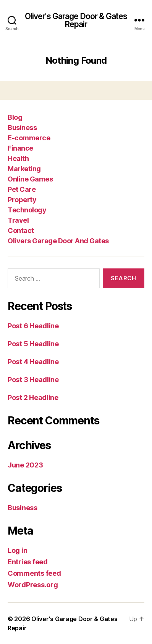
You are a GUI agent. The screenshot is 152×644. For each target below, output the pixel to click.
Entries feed (28, 562)
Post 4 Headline (33, 362)
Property (22, 200)
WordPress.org (33, 585)
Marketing (24, 169)
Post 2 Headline (33, 397)
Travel (18, 220)
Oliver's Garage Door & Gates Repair (76, 20)
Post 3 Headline (33, 380)
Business (22, 128)
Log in (17, 550)
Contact (21, 230)
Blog (15, 117)
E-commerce (29, 138)
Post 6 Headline (33, 326)
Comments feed (34, 573)
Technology (27, 210)
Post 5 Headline (33, 344)
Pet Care (22, 189)
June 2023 (25, 465)
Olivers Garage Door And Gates (58, 241)
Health (18, 158)
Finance (20, 148)
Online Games (30, 179)
